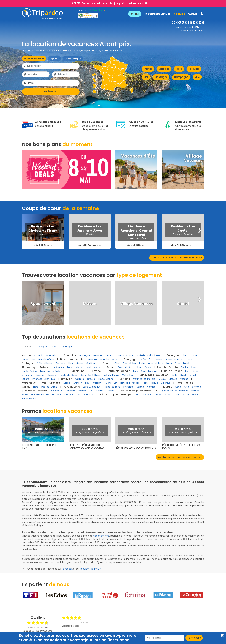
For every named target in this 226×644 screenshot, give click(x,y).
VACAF (193, 14)
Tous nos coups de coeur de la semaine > (177, 258)
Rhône (185, 395)
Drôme (159, 395)
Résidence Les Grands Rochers (136, 448)
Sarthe (140, 387)
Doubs (184, 367)
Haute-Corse (144, 367)
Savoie (196, 395)
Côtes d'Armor (45, 363)
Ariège (67, 383)
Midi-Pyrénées (51, 383)
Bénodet (90, 234)
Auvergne (173, 355)
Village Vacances (136, 304)
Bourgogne (131, 359)
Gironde (97, 355)
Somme (196, 387)
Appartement (43, 304)
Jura (193, 367)
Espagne (164, 69)
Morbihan (91, 363)
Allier (184, 355)
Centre (107, 363)
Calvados (92, 359)
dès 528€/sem (136, 245)
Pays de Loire (72, 387)
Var (79, 395)
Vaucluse (89, 395)
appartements (101, 536)
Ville (197, 77)
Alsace (26, 355)
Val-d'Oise (128, 375)
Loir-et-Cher (173, 363)
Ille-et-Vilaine (75, 363)
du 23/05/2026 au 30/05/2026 (43, 433)
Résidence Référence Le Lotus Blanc (181, 446)
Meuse (162, 379)
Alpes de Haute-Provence (174, 391)
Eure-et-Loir (129, 363)
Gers (108, 383)
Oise (187, 387)
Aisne (178, 387)
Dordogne (85, 355)
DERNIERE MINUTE (158, 14)
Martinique (29, 383)
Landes (109, 355)
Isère (168, 395)
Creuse (91, 379)
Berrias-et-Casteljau (183, 234)
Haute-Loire (28, 359)
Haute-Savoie (30, 399)
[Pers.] (54, 83)
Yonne (189, 359)
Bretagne (28, 363)
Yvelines (40, 375)
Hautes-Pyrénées (130, 383)
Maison (90, 304)
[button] (165, 14)
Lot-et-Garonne (125, 355)
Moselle (173, 379)
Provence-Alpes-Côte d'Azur (139, 391)
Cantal (194, 355)
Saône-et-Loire (174, 359)
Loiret (186, 363)
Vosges (184, 379)
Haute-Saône (29, 371)
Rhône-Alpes (125, 395)
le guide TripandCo (90, 569)
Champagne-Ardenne (36, 367)
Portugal (194, 69)
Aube (70, 367)
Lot (116, 383)
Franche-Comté (167, 367)
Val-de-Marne (111, 375)
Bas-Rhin (39, 355)
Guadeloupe (77, 371)
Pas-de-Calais (49, 387)
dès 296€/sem (43, 245)
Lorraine (125, 379)
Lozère (26, 379)
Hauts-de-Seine (69, 375)
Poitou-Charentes (37, 391)
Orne (115, 359)
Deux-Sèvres (97, 391)
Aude (174, 375)
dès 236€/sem (90, 245)
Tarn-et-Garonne (160, 383)
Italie (179, 69)
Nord (36, 387)
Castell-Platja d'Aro (136, 238)
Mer (146, 77)
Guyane (96, 371)
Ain (138, 395)
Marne (79, 367)
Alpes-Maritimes (40, 395)
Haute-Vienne (106, 379)
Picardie (167, 387)
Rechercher (51, 91)
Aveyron (78, 383)
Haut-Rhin (52, 355)
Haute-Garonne (94, 383)
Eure (136, 371)
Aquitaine (70, 355)
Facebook (67, 569)
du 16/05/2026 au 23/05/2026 (136, 433)
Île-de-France (173, 371)
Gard (183, 375)
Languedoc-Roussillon (154, 375)
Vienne (110, 391)
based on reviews (38, 628)
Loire (176, 395)
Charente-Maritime (76, 391)
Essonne (52, 375)
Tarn (145, 383)
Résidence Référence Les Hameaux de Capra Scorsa (86, 446)
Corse (111, 367)
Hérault (193, 375)
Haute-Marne (93, 367)
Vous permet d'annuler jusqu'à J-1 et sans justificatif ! (114, 3)
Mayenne (128, 387)
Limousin (67, 379)
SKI (135, 14)
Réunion (105, 395)
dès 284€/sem (183, 245)
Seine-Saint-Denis (90, 375)
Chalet (183, 304)
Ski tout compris (73, 59)
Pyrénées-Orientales (43, 379)
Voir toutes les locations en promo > (180, 457)
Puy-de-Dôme (46, 359)
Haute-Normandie (118, 371)
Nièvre (159, 359)
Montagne (161, 77)
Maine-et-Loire (112, 387)
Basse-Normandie (72, 359)
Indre (142, 363)
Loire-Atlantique (92, 387)
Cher (117, 363)
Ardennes (59, 367)
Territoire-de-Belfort (51, 371)
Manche (104, 359)
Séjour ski (54, 59)
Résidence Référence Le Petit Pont (40, 446)
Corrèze (80, 379)
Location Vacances (34, 59)
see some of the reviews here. (38, 631)
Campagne (181, 77)
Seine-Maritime (150, 371)
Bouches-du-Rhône (63, 395)
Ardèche (147, 395)
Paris (188, 371)
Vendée (151, 387)
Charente (57, 391)
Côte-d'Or (147, 359)
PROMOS (179, 14)
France (148, 69)
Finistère (60, 363)
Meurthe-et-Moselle (144, 379)
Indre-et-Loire (156, 363)
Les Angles (43, 234)
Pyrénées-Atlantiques (148, 355)
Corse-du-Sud (125, 367)
